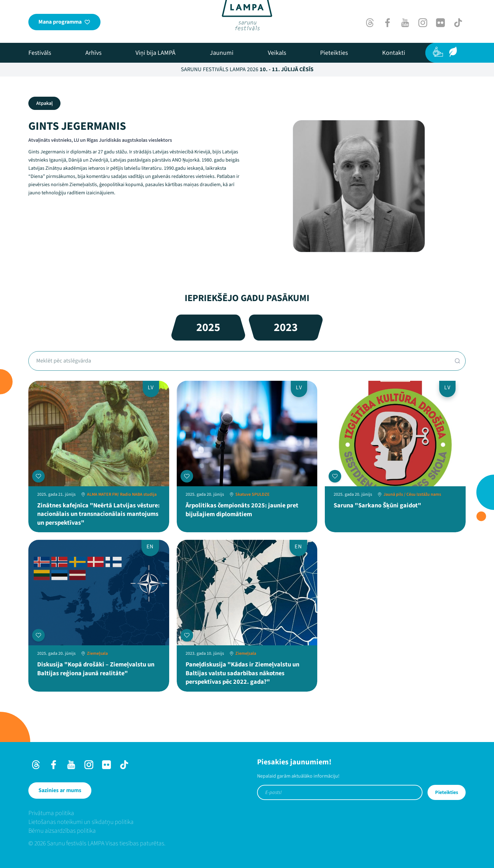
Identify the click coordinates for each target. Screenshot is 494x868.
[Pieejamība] (438, 52)
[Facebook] (388, 23)
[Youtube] (405, 23)
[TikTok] (458, 23)
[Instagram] (423, 23)
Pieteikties (447, 792)
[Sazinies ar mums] (60, 791)
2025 (208, 327)
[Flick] (440, 23)
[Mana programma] (64, 22)
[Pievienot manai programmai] (38, 476)
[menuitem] (40, 53)
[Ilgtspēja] (453, 52)
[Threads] (370, 23)
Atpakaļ (44, 103)
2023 (286, 327)
